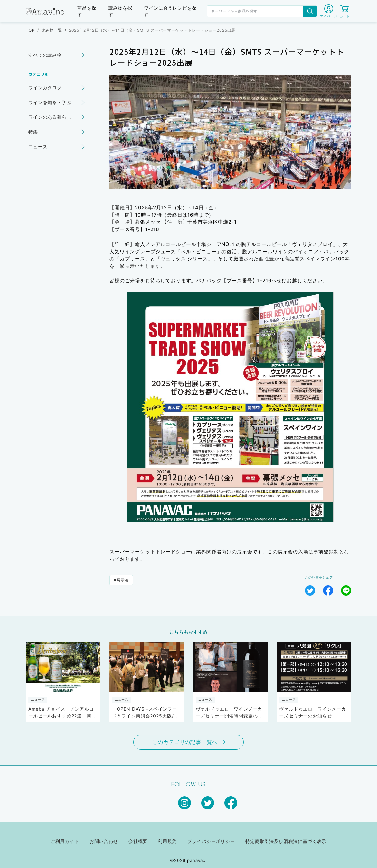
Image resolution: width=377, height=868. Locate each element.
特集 (33, 132)
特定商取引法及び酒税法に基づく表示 (286, 841)
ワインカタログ (45, 88)
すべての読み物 (45, 55)
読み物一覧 (52, 30)
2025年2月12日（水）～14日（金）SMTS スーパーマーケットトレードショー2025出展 (152, 30)
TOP (30, 30)
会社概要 (138, 841)
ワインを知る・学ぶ (50, 102)
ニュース (38, 146)
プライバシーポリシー (211, 841)
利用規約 (167, 841)
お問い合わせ (104, 841)
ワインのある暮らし (50, 117)
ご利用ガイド (65, 841)
